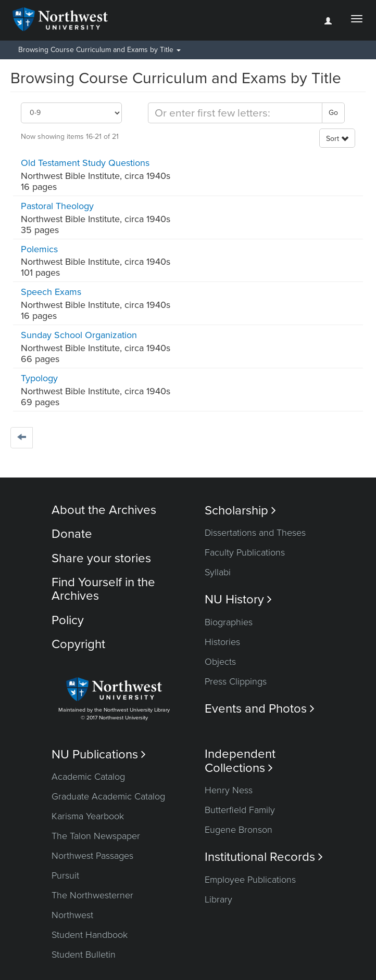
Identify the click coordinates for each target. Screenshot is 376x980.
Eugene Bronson (239, 830)
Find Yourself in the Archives (103, 589)
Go (333, 113)
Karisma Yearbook (88, 816)
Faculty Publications (245, 552)
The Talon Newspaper (96, 836)
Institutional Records (264, 857)
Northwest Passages (92, 856)
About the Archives (104, 510)
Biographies (229, 622)
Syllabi (218, 572)
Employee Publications (250, 880)
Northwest (72, 915)
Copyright (78, 644)
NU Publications (99, 755)
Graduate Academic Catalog (108, 796)
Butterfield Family (240, 810)
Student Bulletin (84, 955)
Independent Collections (240, 761)
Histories (222, 642)
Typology (39, 378)
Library (218, 899)
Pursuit (65, 875)
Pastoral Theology (57, 206)
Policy (68, 620)
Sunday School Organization (79, 335)
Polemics (39, 249)
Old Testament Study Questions (85, 163)
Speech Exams (51, 292)
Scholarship (240, 511)
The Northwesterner (92, 895)
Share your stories (101, 558)
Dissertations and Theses (255, 533)
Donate (72, 534)
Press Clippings (236, 681)
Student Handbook (90, 935)
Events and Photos (260, 709)
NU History (238, 599)
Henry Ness (229, 790)
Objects (220, 662)
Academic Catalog (88, 777)
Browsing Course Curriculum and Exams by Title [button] (99, 50)
